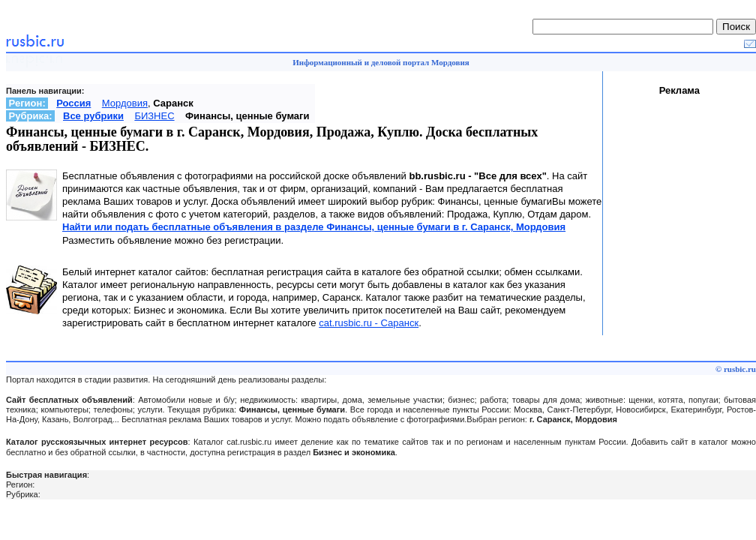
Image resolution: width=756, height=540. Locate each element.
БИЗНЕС (154, 116)
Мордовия (125, 103)
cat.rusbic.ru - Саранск (369, 323)
